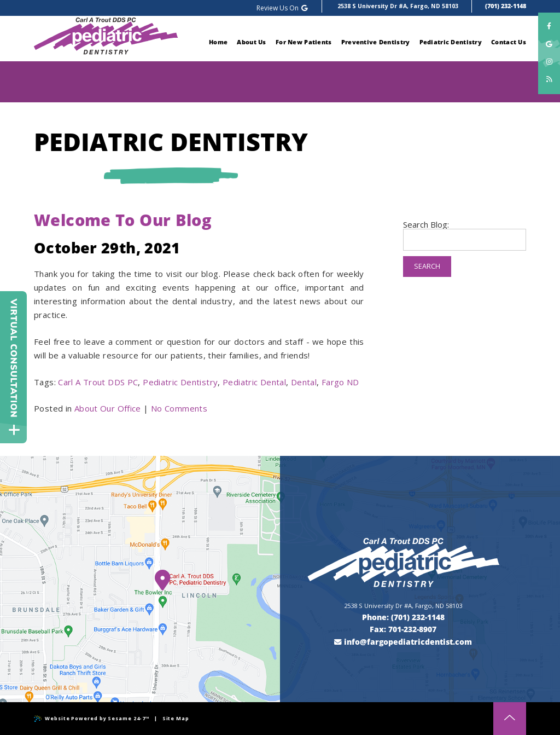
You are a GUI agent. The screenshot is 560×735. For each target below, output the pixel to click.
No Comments (179, 408)
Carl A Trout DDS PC (98, 382)
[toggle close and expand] (14, 433)
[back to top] (510, 719)
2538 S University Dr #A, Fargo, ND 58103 (398, 6)
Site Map (176, 718)
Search (427, 266)
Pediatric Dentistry (180, 382)
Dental (304, 382)
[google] (549, 44)
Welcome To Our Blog (123, 220)
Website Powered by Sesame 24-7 (92, 719)
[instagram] (549, 61)
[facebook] (549, 26)
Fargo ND (340, 382)
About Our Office (108, 408)
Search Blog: (426, 225)
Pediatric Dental (254, 382)
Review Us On (282, 8)
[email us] (404, 642)
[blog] (549, 78)
